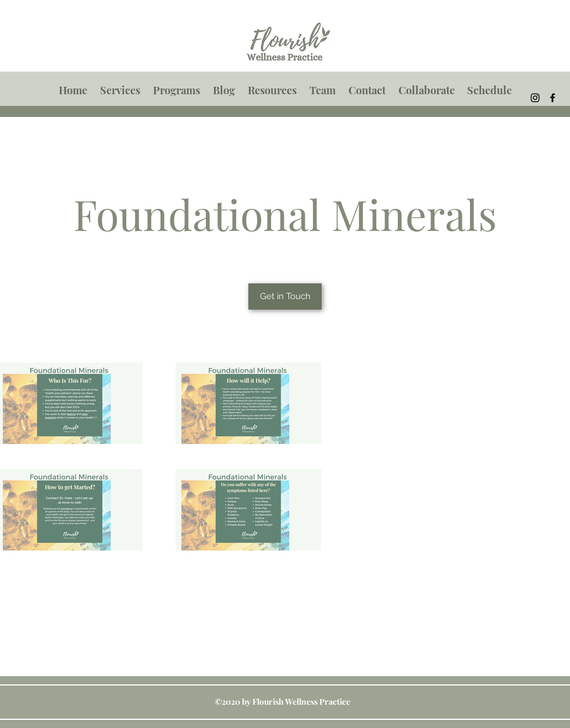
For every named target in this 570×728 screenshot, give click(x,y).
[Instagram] (535, 98)
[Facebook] (553, 98)
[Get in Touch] (285, 296)
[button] (120, 90)
